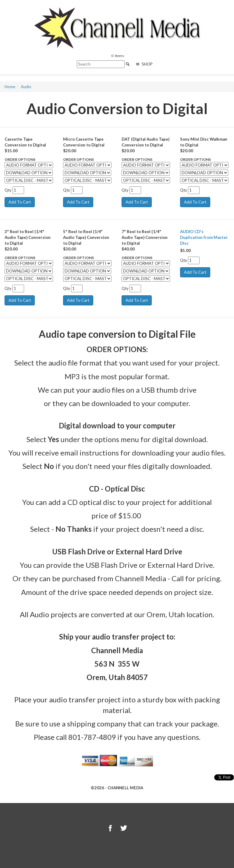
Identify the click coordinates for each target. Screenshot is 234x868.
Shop (144, 64)
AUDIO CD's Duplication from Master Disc (204, 237)
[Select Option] (29, 165)
